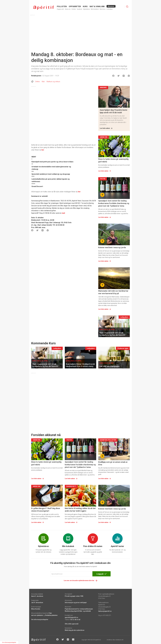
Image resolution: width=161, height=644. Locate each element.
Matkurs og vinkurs (53, 82)
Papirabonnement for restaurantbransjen (79, 609)
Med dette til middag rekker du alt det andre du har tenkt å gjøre (80, 510)
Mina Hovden (36, 609)
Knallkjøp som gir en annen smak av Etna (113, 463)
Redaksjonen (36, 76)
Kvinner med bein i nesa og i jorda (112, 247)
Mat (43, 82)
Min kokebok (95, 9)
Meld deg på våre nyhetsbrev (75, 630)
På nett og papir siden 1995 (74, 596)
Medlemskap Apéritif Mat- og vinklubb (78, 611)
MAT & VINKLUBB (97, 6)
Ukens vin (68, 9)
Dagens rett (60, 9)
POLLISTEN (62, 6)
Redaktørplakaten (51, 615)
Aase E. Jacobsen (37, 596)
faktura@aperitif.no (105, 611)
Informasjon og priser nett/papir (76, 603)
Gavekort (79, 9)
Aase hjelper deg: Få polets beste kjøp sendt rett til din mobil (114, 111)
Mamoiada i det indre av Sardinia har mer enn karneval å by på (113, 292)
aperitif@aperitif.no (71, 617)
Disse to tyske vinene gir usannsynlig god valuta (113, 160)
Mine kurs (103, 9)
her (79, 192)
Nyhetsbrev (87, 9)
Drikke (38, 82)
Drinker (74, 9)
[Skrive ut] (129, 76)
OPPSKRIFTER (75, 6)
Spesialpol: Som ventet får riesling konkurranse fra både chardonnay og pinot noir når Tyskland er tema (114, 203)
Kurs (85, 6)
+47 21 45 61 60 (75, 620)
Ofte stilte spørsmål (72, 624)
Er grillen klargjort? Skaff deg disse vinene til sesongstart (46, 510)
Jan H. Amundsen (37, 603)
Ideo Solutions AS (118, 640)
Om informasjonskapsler (40, 620)
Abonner (111, 6)
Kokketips (110, 9)
